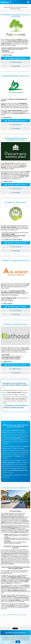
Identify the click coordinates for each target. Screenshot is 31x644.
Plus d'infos (16, 66)
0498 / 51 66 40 (16, 189)
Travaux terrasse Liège (20, 555)
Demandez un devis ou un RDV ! (16, 58)
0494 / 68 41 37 (16, 125)
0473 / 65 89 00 (16, 247)
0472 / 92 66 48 (16, 311)
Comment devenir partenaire (15, 633)
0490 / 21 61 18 (16, 369)
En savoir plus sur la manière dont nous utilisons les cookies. (15, 640)
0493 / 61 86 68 (16, 62)
